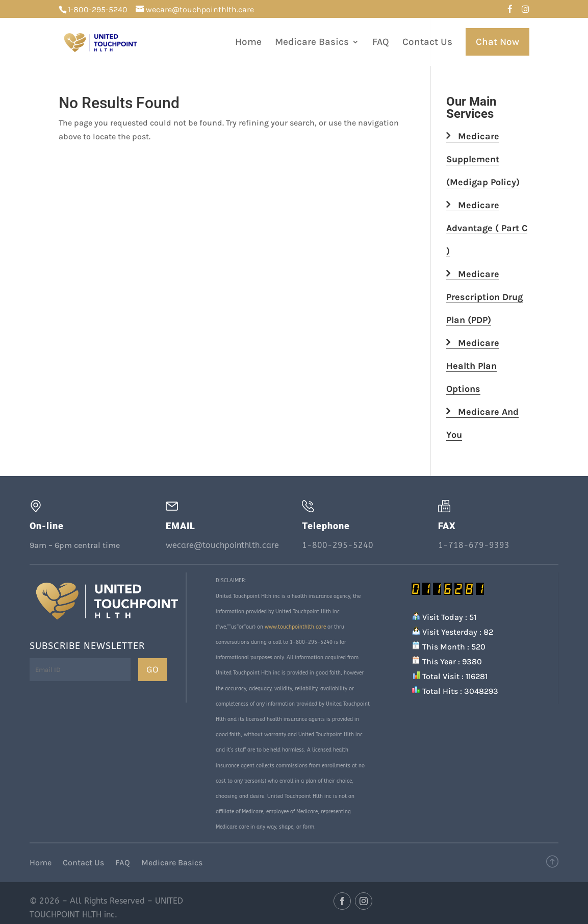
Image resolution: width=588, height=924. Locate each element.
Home (248, 43)
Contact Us (427, 43)
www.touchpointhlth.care (295, 627)
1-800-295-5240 (98, 9)
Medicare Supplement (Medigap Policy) (483, 159)
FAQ (381, 43)
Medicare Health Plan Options (473, 366)
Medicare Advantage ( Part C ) (487, 228)
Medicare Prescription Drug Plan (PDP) (484, 297)
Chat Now (497, 42)
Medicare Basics (312, 43)
